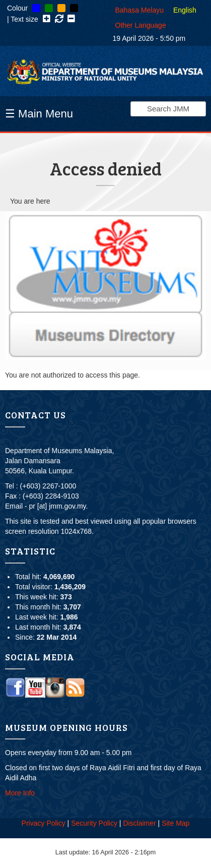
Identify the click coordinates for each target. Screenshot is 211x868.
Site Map (175, 823)
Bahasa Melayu (140, 10)
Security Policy (94, 823)
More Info (20, 793)
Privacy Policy (44, 823)
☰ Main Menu (39, 114)
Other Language (141, 25)
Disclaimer (139, 823)
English (185, 10)
